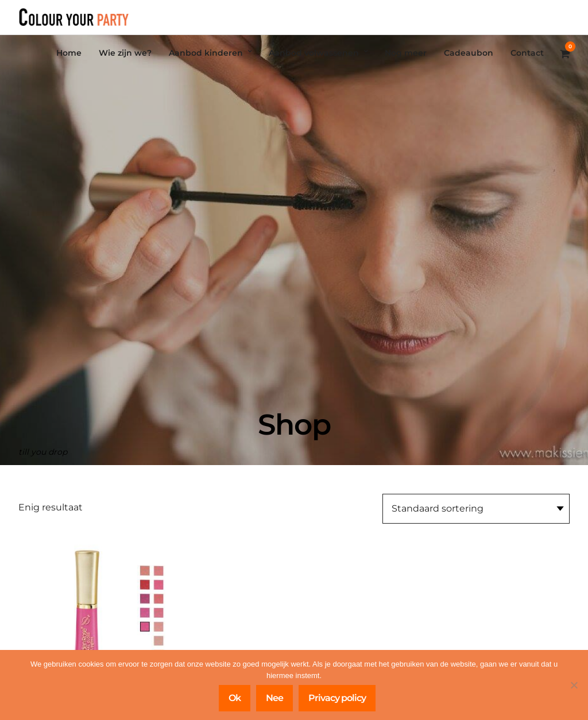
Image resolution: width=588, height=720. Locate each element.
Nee (274, 698)
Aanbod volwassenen (314, 53)
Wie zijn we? (125, 53)
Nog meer (406, 53)
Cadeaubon (469, 53)
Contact (527, 53)
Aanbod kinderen (206, 53)
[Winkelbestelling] (476, 509)
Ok (235, 698)
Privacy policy (337, 698)
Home (69, 53)
